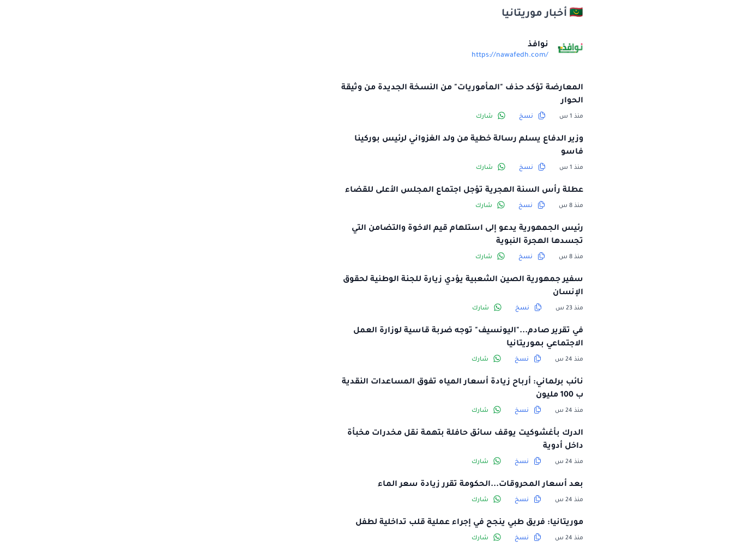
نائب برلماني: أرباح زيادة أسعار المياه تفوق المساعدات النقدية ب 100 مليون (373, 389)
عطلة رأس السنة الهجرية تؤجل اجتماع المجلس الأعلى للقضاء (375, 191)
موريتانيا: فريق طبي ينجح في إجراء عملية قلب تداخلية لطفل (380, 523)
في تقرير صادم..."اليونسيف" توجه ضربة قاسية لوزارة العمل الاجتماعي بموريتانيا (379, 338)
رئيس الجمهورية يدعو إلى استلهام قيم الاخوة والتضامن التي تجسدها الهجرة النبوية (378, 235)
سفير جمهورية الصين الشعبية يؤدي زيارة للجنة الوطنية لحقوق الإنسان (374, 287)
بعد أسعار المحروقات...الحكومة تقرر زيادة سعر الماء (391, 485)
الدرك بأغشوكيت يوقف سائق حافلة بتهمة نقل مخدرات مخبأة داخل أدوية (376, 440)
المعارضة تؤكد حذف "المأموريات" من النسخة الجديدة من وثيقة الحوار (373, 95)
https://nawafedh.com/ (421, 56)
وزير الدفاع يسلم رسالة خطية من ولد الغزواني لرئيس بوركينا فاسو (379, 146)
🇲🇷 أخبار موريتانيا (453, 14)
